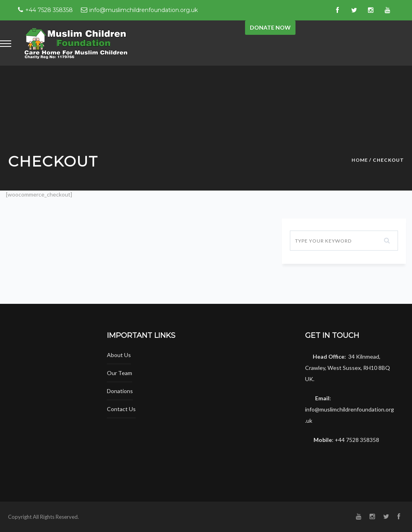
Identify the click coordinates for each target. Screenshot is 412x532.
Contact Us (121, 409)
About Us (119, 355)
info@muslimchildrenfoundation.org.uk (144, 10)
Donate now (270, 27)
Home (360, 160)
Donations (120, 391)
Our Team (120, 373)
